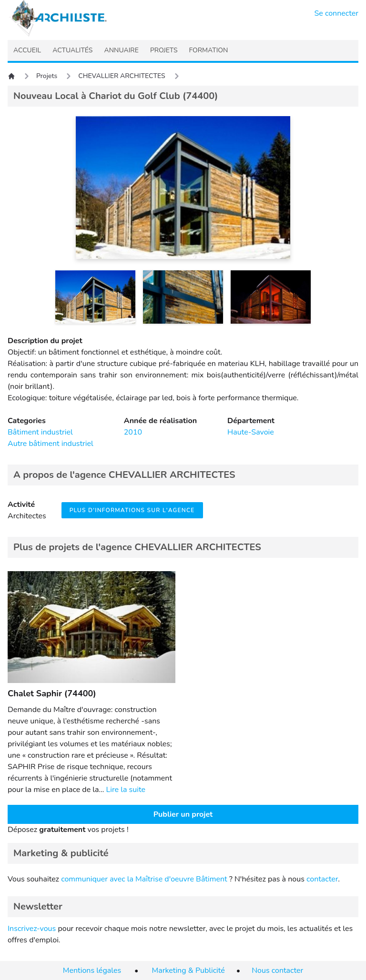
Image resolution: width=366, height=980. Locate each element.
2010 (133, 432)
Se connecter (337, 13)
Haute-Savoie (251, 432)
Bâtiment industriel (40, 432)
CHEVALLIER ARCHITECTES (122, 76)
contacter (322, 879)
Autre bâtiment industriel (51, 444)
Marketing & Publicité (188, 970)
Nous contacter (277, 970)
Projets (47, 76)
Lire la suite (126, 790)
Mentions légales (92, 970)
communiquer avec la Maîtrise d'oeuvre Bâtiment (144, 879)
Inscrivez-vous (32, 929)
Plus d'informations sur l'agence (132, 510)
